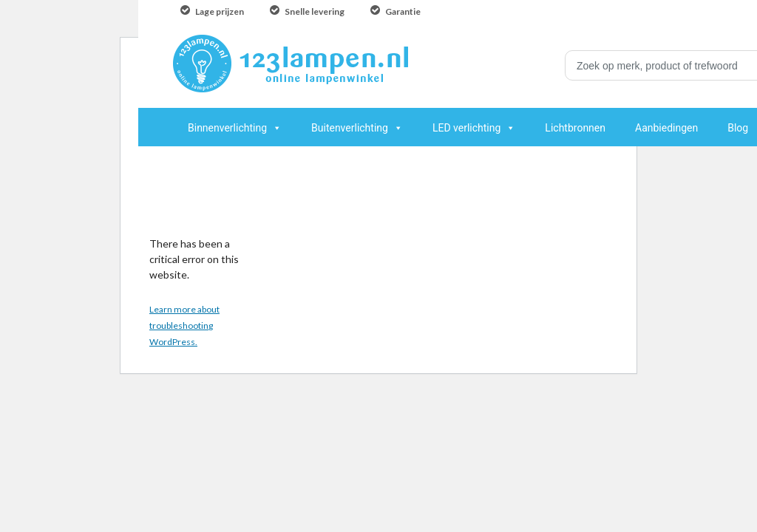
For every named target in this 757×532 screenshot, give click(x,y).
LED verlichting (466, 128)
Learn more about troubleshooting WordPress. (184, 325)
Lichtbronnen (575, 128)
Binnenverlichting (227, 128)
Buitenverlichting (350, 128)
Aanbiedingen (666, 128)
